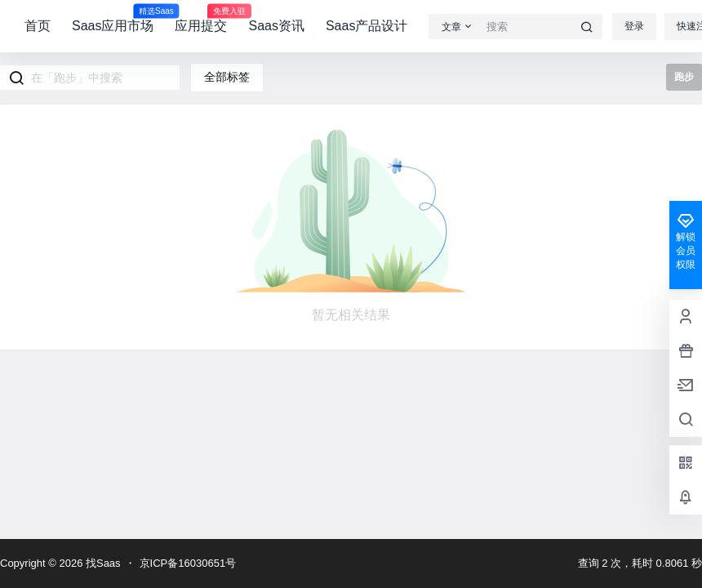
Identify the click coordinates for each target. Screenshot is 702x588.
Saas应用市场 (113, 19)
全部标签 (227, 77)
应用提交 (201, 19)
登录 (634, 26)
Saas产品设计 (367, 26)
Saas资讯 (276, 26)
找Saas (101, 563)
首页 (38, 26)
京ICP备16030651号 (188, 563)
